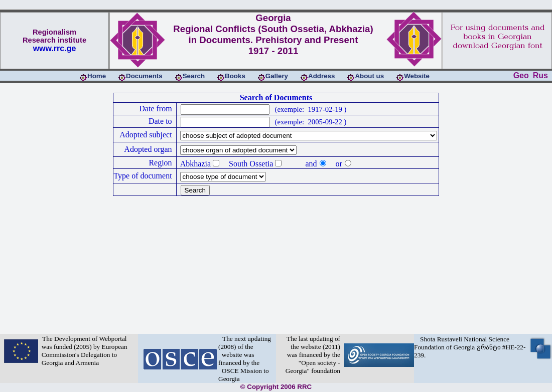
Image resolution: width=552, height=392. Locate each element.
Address (321, 76)
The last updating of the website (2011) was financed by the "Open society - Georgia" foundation (313, 355)
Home (97, 76)
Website (417, 76)
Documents (144, 76)
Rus (540, 75)
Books (235, 76)
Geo (521, 75)
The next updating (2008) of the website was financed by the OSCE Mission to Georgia (245, 359)
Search (194, 76)
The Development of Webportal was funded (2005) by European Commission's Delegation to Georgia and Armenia (83, 351)
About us (369, 76)
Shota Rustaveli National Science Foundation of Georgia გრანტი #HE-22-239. (470, 347)
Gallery (277, 76)
